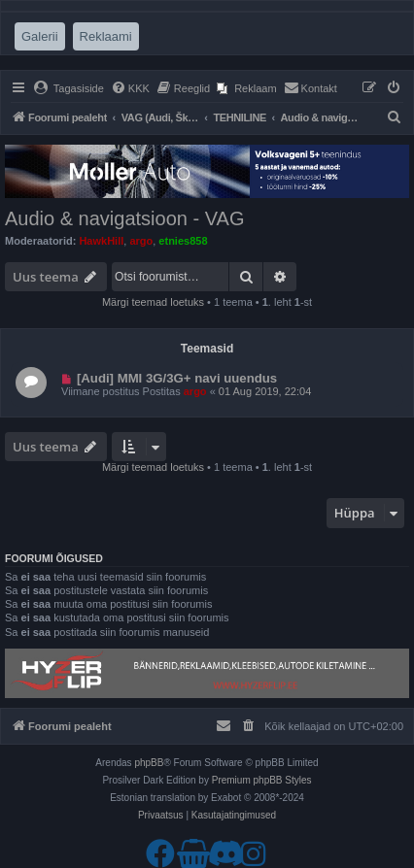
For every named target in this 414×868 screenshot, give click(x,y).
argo (141, 241)
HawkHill (101, 241)
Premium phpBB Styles (262, 780)
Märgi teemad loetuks (153, 302)
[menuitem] (69, 88)
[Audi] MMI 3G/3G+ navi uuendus (177, 378)
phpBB (149, 763)
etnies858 (183, 241)
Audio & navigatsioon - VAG (124, 218)
